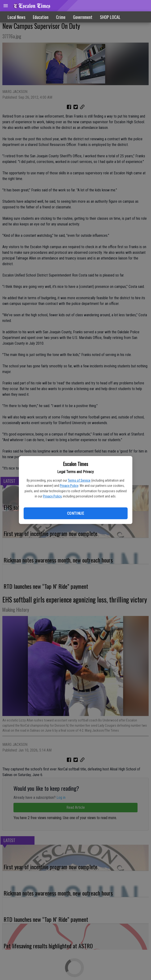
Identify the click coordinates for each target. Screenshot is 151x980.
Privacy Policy (69, 486)
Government (83, 17)
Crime (61, 17)
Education (41, 17)
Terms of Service (79, 480)
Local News (16, 17)
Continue (75, 513)
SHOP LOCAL (110, 17)
